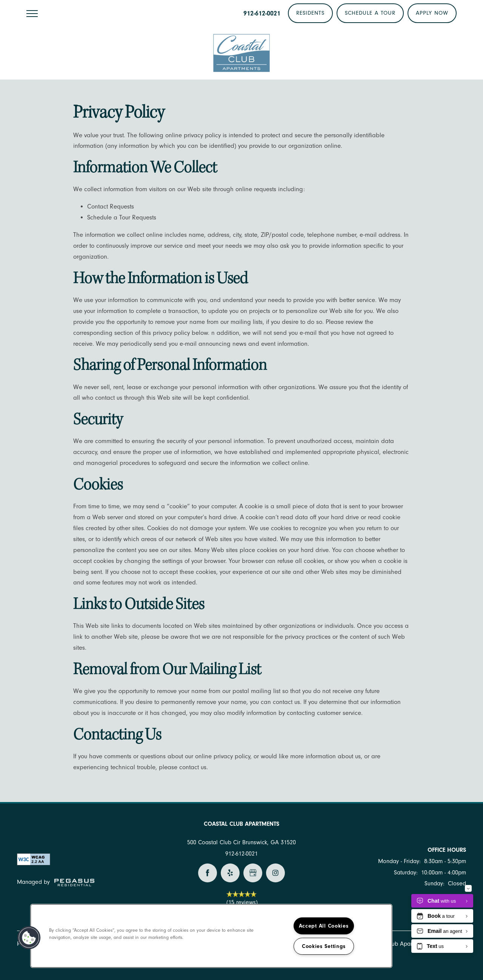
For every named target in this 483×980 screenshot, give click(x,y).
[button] (310, 13)
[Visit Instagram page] (275, 873)
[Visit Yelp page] (230, 873)
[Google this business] (253, 873)
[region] (211, 936)
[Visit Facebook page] (208, 873)
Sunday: (435, 883)
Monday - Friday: (399, 861)
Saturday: (406, 873)
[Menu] (32, 13)
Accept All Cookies (324, 926)
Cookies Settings (324, 946)
